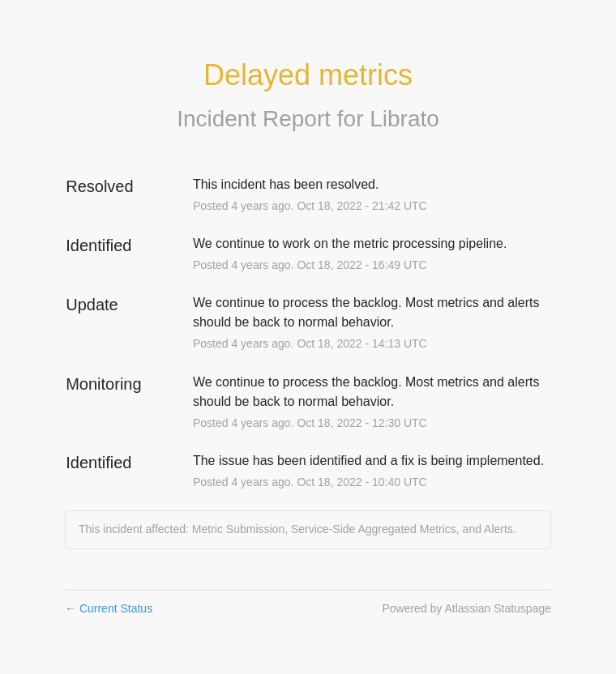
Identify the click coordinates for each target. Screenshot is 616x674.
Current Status (109, 608)
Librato (404, 119)
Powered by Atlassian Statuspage (466, 608)
